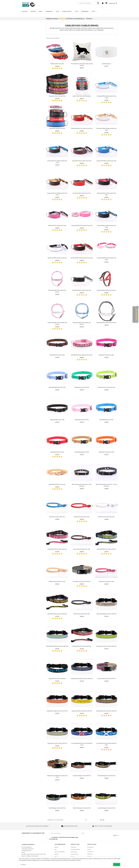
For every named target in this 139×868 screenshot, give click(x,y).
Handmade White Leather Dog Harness (106, 323)
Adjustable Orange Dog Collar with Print (57, 711)
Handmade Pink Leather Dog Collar (57, 225)
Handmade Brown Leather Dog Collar (82, 161)
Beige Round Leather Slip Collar (57, 581)
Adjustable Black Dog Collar (57, 420)
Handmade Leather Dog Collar (57, 128)
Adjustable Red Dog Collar (57, 452)
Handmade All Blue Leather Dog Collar (106, 161)
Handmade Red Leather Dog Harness (106, 290)
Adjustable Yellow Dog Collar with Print (82, 711)
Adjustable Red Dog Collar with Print (82, 646)
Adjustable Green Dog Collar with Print (106, 646)
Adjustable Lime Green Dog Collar (106, 387)
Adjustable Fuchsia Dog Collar (106, 355)
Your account (92, 844)
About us (57, 854)
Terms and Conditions (60, 852)
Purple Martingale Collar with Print (106, 776)
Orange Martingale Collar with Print (82, 776)
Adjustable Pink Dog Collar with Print (57, 549)
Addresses (90, 854)
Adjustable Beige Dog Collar (82, 452)
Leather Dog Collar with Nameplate (82, 96)
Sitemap (73, 856)
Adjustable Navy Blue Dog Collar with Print (82, 679)
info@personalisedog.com (32, 856)
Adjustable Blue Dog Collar (106, 420)
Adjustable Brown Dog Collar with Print (106, 711)
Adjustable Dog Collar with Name (57, 679)
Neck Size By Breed (75, 849)
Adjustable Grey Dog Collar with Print (57, 743)
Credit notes (90, 852)
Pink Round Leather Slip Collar (106, 581)
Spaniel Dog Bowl (106, 64)
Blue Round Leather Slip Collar (57, 517)
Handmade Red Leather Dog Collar (82, 193)
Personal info (90, 847)
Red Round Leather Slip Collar (82, 517)
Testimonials (74, 852)
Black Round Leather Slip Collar (82, 614)
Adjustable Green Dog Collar (82, 387)
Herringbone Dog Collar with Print (82, 581)
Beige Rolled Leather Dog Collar (57, 484)
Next (102, 820)
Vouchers (90, 856)
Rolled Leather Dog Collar (57, 64)
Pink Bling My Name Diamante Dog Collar (82, 355)
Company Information (28, 844)
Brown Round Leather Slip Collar (82, 549)
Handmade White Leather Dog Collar (57, 258)
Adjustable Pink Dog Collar (82, 420)
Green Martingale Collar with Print (106, 808)
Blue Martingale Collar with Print (57, 808)
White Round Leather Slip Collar (106, 517)
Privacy (56, 856)
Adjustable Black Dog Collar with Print (57, 614)
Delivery (56, 847)
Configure (23, 864)
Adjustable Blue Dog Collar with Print (106, 549)
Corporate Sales (75, 854)
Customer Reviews (134, 315)
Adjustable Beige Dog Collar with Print (106, 614)
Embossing (73, 847)
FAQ (55, 849)
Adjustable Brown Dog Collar (57, 355)
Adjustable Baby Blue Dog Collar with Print (57, 646)
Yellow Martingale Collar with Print (82, 808)
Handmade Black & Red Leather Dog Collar (82, 258)
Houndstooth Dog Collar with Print (106, 679)
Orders (89, 849)
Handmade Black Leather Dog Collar (82, 290)
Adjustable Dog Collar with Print (57, 96)
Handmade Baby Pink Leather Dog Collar (82, 225)
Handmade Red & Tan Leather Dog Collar (82, 128)
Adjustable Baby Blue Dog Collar (57, 387)
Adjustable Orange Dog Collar (106, 452)
